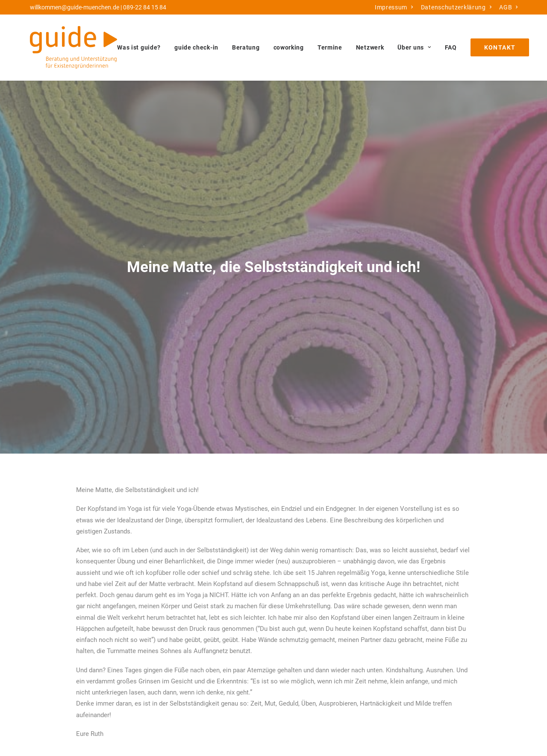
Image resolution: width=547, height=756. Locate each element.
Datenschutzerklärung (456, 7)
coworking (289, 47)
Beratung (246, 47)
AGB (509, 7)
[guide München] (74, 47)
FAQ (451, 47)
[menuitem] (394, 7)
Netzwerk (370, 47)
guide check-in (196, 47)
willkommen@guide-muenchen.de (75, 7)
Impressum (394, 7)
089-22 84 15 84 (145, 7)
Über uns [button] (414, 47)
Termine (330, 47)
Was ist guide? (139, 47)
